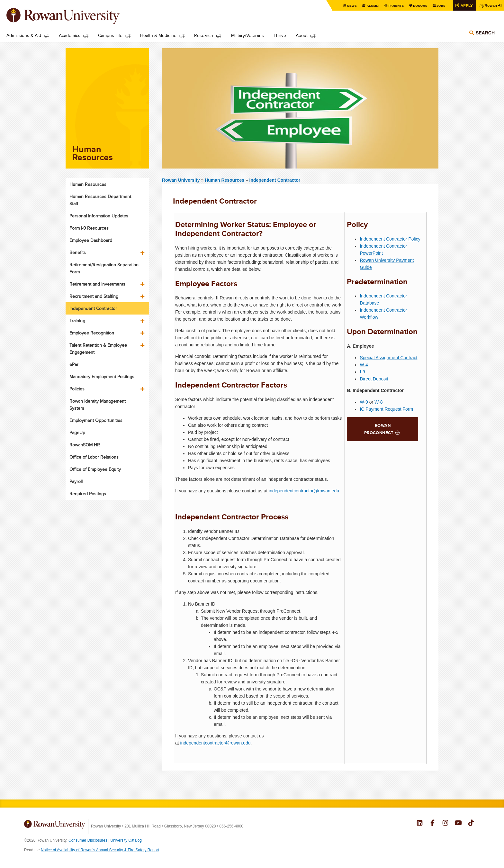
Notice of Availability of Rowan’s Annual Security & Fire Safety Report (100, 850)
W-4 (364, 365)
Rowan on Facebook (432, 824)
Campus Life (110, 35)
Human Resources (225, 180)
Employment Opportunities (96, 420)
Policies (77, 389)
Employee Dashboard (91, 240)
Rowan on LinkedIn (420, 824)
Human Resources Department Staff (100, 200)
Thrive (280, 35)
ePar (74, 364)
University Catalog (126, 840)
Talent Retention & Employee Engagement (98, 349)
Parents (395, 6)
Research (204, 35)
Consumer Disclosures (88, 840)
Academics (70, 35)
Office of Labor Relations (94, 457)
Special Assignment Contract (388, 358)
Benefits (78, 252)
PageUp (77, 433)
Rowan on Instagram (445, 824)
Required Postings (88, 494)
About (302, 35)
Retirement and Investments (97, 284)
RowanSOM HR (85, 445)
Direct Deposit (374, 379)
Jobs (440, 6)
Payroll (76, 481)
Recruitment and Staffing (94, 296)
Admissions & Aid (24, 35)
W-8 (378, 402)
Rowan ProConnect (379, 429)
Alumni (372, 6)
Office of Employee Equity (95, 469)
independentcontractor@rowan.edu (304, 491)
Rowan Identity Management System (98, 405)
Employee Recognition (92, 333)
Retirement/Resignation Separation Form (104, 268)
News (351, 6)
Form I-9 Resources (89, 228)
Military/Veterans (248, 35)
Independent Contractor (275, 180)
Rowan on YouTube (458, 824)
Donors (420, 6)
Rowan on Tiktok (471, 824)
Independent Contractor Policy (390, 239)
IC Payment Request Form (386, 409)
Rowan (488, 5)
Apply (466, 5)
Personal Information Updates (99, 216)
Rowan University (72, 16)
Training (77, 321)
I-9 (362, 372)
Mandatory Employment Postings (102, 377)
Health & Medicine (158, 35)
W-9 (364, 402)
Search (485, 33)
